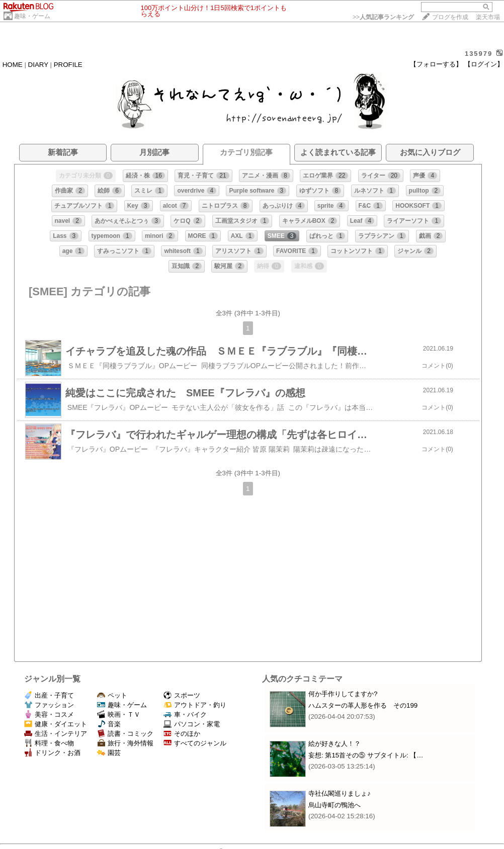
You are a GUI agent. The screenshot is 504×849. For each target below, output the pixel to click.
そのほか (182, 734)
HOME (13, 65)
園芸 (109, 753)
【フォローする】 (436, 64)
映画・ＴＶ (119, 714)
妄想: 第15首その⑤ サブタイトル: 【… (366, 755)
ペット (112, 695)
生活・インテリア (56, 734)
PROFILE (68, 65)
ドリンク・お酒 (52, 753)
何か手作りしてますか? (343, 694)
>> (383, 17)
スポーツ (182, 695)
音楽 (109, 724)
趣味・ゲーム (32, 16)
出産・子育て (49, 695)
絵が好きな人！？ (334, 744)
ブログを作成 (450, 17)
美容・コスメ (49, 714)
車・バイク (185, 714)
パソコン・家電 (192, 724)
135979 (479, 54)
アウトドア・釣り (195, 705)
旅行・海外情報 (125, 743)
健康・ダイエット (56, 724)
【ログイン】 (484, 64)
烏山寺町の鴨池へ (334, 805)
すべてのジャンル (195, 743)
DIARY (38, 65)
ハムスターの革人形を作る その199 (363, 705)
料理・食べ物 (49, 743)
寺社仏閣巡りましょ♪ (340, 793)
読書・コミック (125, 734)
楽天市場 (488, 17)
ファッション (49, 705)
